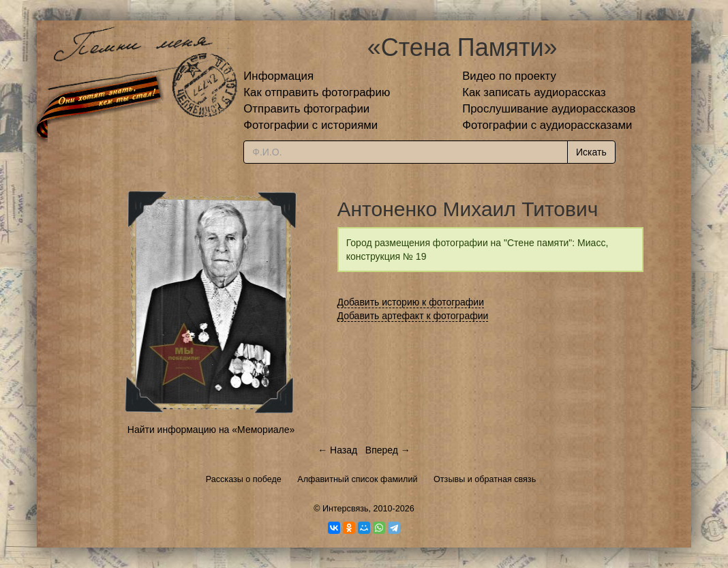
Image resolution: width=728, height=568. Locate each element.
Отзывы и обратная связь (485, 479)
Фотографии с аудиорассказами (547, 125)
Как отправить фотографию (317, 92)
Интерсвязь (346, 509)
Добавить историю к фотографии (411, 302)
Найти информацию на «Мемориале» (211, 430)
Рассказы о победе (244, 479)
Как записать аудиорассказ (534, 92)
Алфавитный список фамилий (357, 479)
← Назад (337, 450)
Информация (278, 76)
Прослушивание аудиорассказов (549, 109)
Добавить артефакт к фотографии (413, 316)
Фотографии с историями (310, 125)
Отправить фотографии (306, 109)
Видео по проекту (509, 76)
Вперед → (388, 450)
